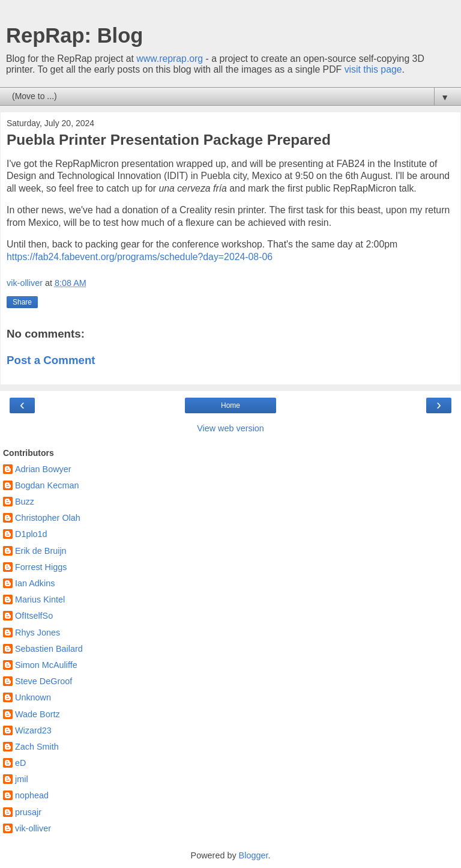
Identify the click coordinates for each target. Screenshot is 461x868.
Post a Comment (51, 360)
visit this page (373, 69)
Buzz (25, 502)
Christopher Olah (48, 518)
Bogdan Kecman (47, 485)
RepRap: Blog (74, 35)
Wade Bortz (38, 714)
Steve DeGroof (44, 681)
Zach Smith (37, 747)
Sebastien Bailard (49, 649)
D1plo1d (31, 534)
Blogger (254, 855)
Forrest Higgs (41, 567)
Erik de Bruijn (41, 551)
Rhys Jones (38, 633)
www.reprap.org (170, 59)
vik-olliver (33, 828)
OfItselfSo (34, 616)
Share (22, 302)
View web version (230, 428)
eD (20, 763)
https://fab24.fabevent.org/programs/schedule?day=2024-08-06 (140, 257)
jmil (22, 779)
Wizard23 (33, 730)
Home (230, 405)
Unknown (33, 697)
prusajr (28, 812)
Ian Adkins (35, 583)
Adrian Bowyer (43, 469)
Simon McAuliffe (46, 665)
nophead (32, 795)
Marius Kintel (40, 599)
